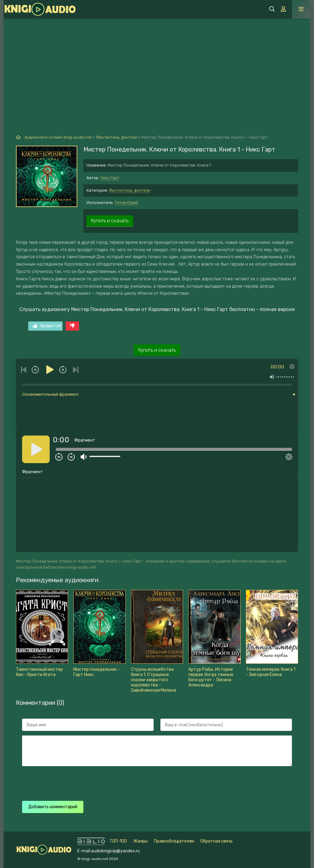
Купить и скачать (110, 221)
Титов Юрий (126, 203)
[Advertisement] (157, 64)
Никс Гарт (110, 178)
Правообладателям (174, 841)
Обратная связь (216, 841)
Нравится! (47, 326)
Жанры (140, 841)
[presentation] (130, 783)
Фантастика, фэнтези (130, 190)
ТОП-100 (118, 841)
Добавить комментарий (53, 807)
